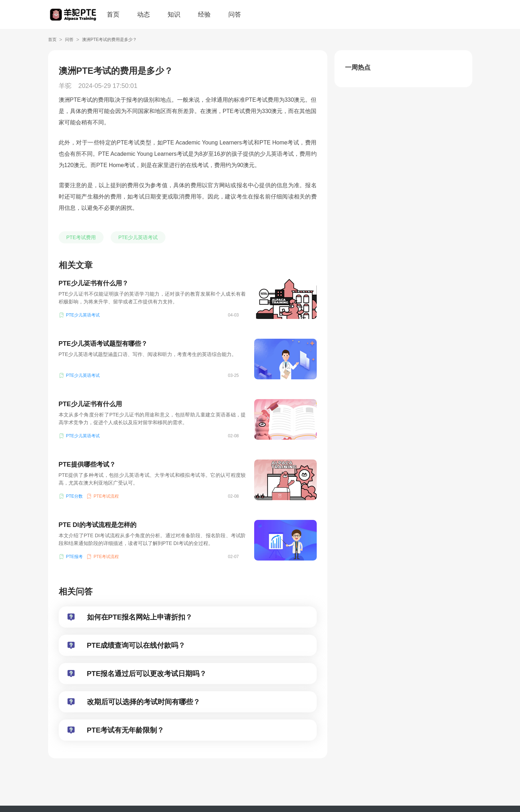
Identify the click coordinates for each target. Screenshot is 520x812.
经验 (204, 14)
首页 (113, 14)
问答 (235, 14)
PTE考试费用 (81, 237)
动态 (144, 14)
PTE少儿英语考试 (138, 237)
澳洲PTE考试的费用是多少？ (109, 40)
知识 (174, 14)
